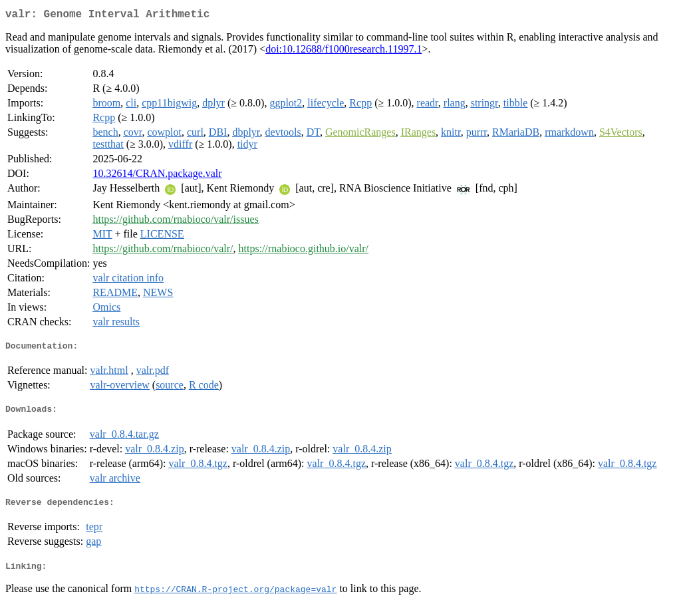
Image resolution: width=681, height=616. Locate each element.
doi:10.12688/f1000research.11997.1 (343, 52)
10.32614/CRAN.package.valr (157, 176)
